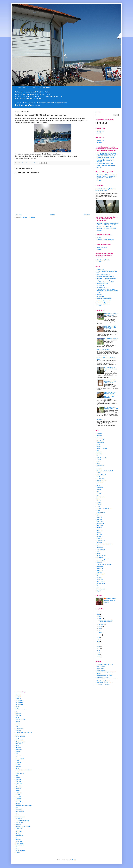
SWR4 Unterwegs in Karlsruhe (104, 565)
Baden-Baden (100, 296)
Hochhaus (99, 486)
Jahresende (100, 488)
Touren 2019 (100, 570)
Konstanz (99, 503)
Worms (99, 587)
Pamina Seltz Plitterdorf (103, 288)
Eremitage (99, 469)
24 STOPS (100, 433)
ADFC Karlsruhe (101, 666)
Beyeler (99, 446)
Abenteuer (99, 435)
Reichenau (100, 542)
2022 (99, 638)
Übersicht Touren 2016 (102, 284)
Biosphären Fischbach (102, 448)
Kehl (98, 495)
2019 (99, 644)
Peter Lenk (100, 535)
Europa (99, 473)
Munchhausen (100, 521)
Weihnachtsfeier (101, 583)
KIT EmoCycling (101, 497)
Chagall (99, 460)
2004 (99, 657)
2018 (99, 646)
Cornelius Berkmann (112, 598)
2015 (99, 653)
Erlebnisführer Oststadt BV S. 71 (105, 471)
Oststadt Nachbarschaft (103, 677)
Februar (101, 633)
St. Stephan (100, 557)
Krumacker (100, 505)
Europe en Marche (101, 475)
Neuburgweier (100, 523)
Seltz (98, 552)
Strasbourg (100, 563)
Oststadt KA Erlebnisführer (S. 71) (105, 683)
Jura (98, 491)
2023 (99, 616)
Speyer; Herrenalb (101, 555)
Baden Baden (100, 441)
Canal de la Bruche (102, 458)
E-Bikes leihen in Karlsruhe (104, 350)
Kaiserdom (100, 493)
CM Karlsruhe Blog (102, 670)
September (101, 624)
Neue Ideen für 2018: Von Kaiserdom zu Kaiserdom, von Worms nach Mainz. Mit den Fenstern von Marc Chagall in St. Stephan (107, 177)
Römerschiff (100, 548)
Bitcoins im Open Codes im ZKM (105, 164)
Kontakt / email (101, 131)
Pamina (99, 533)
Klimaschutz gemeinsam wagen (105, 675)
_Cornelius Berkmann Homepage (105, 665)
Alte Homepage (101, 439)
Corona (99, 463)
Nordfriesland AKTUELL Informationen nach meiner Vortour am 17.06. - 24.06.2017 (108, 224)
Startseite (53, 215)
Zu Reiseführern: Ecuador (103, 685)
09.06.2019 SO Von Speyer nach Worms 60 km (111, 314)
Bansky (99, 445)
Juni (100, 628)
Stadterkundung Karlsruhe (103, 260)
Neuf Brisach (100, 525)
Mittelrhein (99, 518)
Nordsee (99, 529)
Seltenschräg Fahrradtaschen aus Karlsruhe (108, 679)
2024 (99, 614)
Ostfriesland (100, 531)
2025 (99, 612)
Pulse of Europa (101, 540)
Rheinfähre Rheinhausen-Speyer (105, 544)
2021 (99, 640)
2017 (99, 648)
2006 (99, 655)
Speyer (99, 293)
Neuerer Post (18, 215)
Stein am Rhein (101, 561)
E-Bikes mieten (101, 467)
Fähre (98, 476)
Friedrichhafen (100, 478)
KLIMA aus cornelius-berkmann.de (105, 276)
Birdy (98, 450)
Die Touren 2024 (101, 420)
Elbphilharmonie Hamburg (103, 280)
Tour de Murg (100, 567)
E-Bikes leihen (100, 465)
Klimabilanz (100, 501)
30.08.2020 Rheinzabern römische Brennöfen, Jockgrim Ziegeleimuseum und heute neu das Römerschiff (111, 395)
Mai (100, 631)
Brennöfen (99, 454)
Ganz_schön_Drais (102, 480)
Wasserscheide (101, 582)
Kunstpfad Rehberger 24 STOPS (105, 508)
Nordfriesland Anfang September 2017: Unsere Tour (111, 369)
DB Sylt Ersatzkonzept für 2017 (105, 226)
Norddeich (99, 527)
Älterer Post (87, 215)
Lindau (99, 510)
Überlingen (100, 572)
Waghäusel (100, 294)
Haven (99, 484)
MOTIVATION (100, 141)
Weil (98, 585)
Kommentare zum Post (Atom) (28, 217)
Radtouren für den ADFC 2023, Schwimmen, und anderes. (106, 621)
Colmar (99, 461)
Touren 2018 (100, 568)
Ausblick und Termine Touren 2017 (105, 240)
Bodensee (99, 452)
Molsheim (99, 520)
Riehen (99, 546)
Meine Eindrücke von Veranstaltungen (106, 165)
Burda (98, 456)
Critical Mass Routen (102, 247)
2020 (99, 642)
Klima (98, 499)
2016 (99, 650)
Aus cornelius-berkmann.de (104, 274)
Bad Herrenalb (100, 286)
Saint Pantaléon (101, 550)
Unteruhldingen (101, 574)
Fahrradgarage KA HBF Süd (104, 300)
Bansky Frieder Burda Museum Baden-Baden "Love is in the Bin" (110, 381)
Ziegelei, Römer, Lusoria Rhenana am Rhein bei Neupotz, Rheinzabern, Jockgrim (107, 290)
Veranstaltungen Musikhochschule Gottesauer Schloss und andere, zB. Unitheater (106, 160)
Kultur (98, 506)
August (100, 626)
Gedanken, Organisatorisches (104, 298)
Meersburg (100, 516)
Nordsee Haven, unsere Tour (111, 339)
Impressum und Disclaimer (103, 304)
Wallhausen (100, 580)
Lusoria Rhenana (101, 512)
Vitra (98, 576)
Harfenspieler (100, 482)
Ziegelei (99, 591)
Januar (100, 635)
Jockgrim (99, 490)
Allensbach (100, 437)
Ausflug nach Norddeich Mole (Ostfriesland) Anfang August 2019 (111, 328)
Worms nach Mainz (102, 589)
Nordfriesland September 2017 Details (106, 228)
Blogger (74, 860)
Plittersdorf (100, 538)
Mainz (98, 514)
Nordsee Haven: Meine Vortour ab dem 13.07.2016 (111, 408)
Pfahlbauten (100, 537)
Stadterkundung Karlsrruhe (104, 681)
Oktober (101, 618)
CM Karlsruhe (100, 668)
